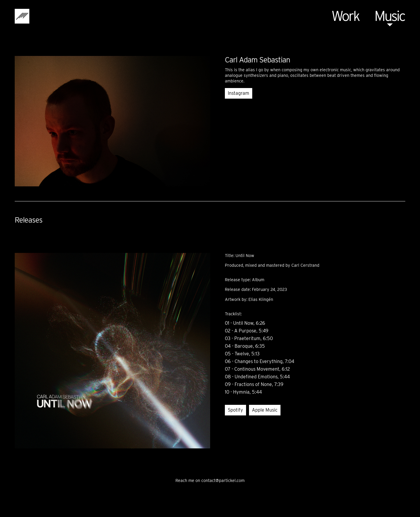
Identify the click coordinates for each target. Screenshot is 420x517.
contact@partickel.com (223, 480)
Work (345, 16)
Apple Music (265, 410)
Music (390, 16)
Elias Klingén (261, 299)
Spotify (235, 410)
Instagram (239, 93)
